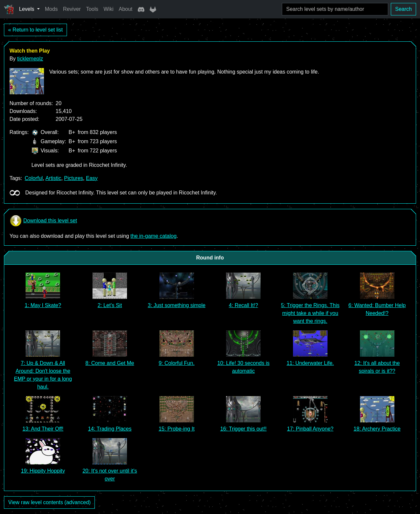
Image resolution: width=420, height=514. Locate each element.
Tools (92, 9)
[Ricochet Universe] (9, 9)
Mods (51, 9)
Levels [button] (27, 9)
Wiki (109, 9)
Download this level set (43, 221)
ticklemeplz (30, 59)
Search (403, 9)
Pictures (73, 178)
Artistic (53, 178)
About (126, 9)
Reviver (72, 9)
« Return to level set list (35, 30)
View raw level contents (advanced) (49, 502)
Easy (92, 178)
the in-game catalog (154, 236)
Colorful (34, 178)
